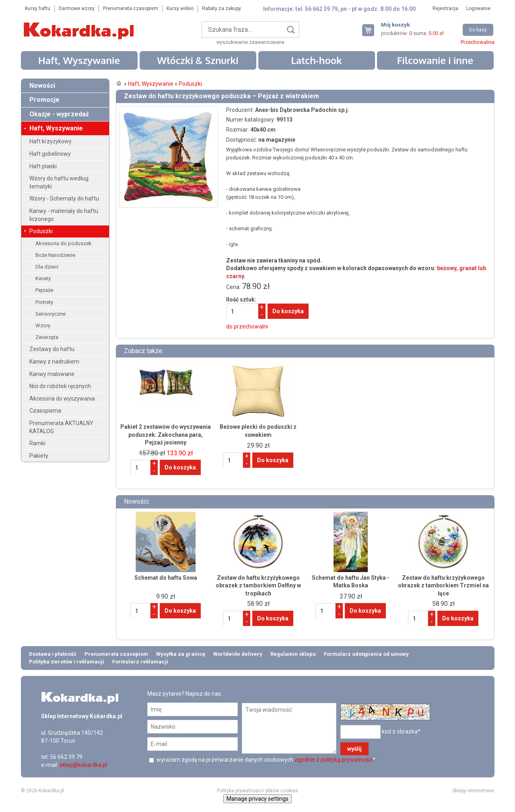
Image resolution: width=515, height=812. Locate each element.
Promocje (44, 100)
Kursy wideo (180, 8)
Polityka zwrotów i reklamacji (67, 662)
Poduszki (41, 231)
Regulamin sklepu (293, 654)
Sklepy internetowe (473, 791)
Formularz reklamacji (140, 662)
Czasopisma (45, 411)
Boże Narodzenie (55, 255)
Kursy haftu (38, 8)
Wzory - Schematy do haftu (64, 198)
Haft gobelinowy (50, 154)
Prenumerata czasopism (131, 8)
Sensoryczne (50, 314)
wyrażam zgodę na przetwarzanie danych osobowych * (265, 760)
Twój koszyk (371, 30)
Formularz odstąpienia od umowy (366, 654)
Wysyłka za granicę (181, 654)
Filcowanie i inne (435, 60)
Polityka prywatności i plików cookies (257, 791)
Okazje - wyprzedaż (59, 114)
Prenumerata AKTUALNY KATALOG (61, 427)
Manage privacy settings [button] (257, 799)
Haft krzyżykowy (50, 141)
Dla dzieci (47, 267)
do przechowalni (247, 326)
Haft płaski (43, 166)
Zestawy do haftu (52, 349)
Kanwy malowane (52, 374)
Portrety (44, 302)
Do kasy (478, 30)
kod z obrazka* (401, 731)
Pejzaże (44, 290)
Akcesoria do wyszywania (62, 399)
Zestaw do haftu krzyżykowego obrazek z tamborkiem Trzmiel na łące (443, 586)
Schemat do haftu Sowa (166, 578)
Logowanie (478, 8)
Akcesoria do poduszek (64, 243)
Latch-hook (316, 60)
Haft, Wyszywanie (79, 60)
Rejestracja (445, 8)
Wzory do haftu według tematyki (59, 182)
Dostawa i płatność (53, 654)
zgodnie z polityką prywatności (334, 760)
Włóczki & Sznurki (198, 60)
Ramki (37, 443)
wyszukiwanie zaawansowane (250, 42)
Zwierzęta (47, 337)
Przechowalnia (478, 42)
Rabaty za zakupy (221, 8)
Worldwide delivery (238, 654)
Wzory (43, 325)
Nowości (42, 86)
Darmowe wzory (77, 8)
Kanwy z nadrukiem (54, 362)
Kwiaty (43, 278)
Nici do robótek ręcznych (60, 386)
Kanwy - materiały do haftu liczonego (64, 215)
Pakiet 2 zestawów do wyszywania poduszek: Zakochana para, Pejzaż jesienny (166, 435)
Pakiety (39, 456)
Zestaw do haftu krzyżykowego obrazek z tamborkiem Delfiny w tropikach (258, 586)
